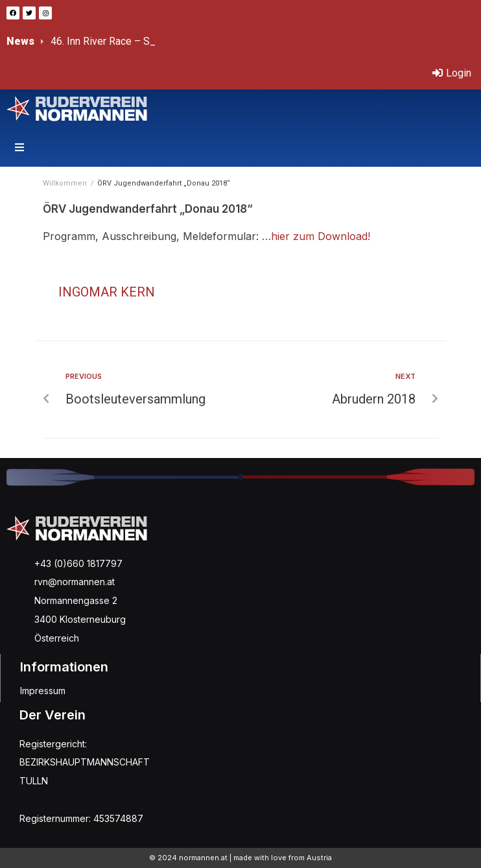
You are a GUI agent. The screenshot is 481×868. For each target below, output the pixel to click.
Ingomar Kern (107, 292)
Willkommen (65, 183)
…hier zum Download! (318, 236)
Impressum (43, 691)
